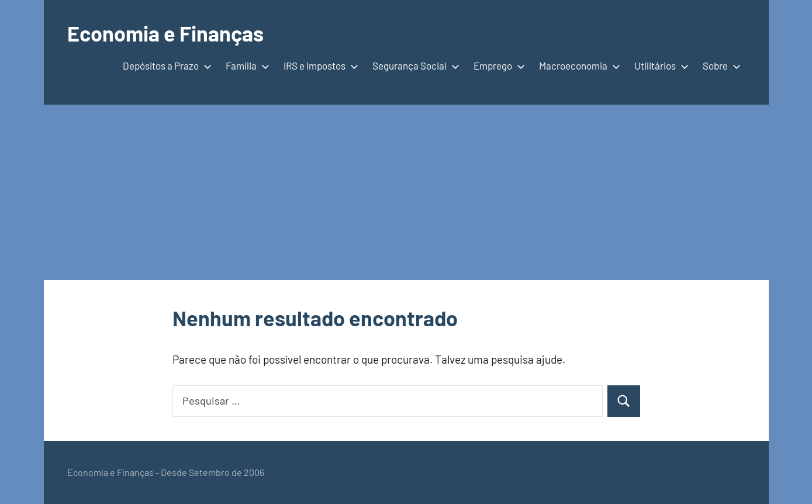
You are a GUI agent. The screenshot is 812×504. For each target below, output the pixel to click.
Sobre (719, 65)
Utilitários (659, 65)
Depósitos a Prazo (165, 65)
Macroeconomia (577, 65)
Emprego (497, 65)
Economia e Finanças (165, 33)
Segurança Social (414, 65)
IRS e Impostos (319, 65)
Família (245, 65)
